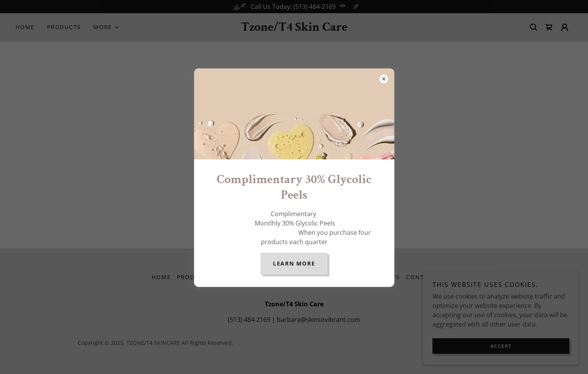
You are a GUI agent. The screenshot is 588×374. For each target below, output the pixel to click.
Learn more (294, 263)
